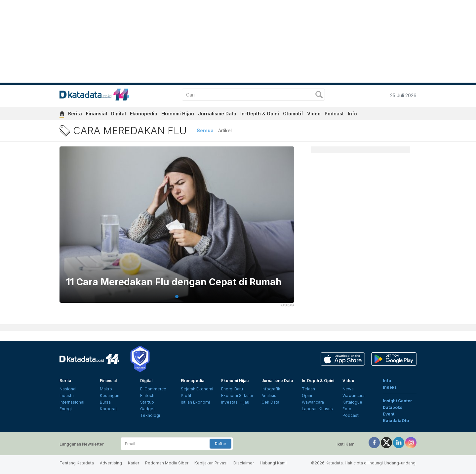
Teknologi (150, 415)
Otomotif (293, 114)
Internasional (72, 402)
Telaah (308, 389)
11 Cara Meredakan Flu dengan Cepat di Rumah (174, 282)
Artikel (225, 130)
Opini (307, 395)
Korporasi (109, 409)
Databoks (393, 407)
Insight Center (397, 401)
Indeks (390, 387)
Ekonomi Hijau (178, 114)
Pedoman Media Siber (167, 463)
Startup (147, 402)
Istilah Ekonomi (195, 402)
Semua (205, 130)
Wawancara (313, 402)
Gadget (147, 409)
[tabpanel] (177, 229)
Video (314, 114)
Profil (186, 395)
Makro (106, 389)
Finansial (97, 114)
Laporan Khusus (317, 409)
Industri (67, 395)
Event (389, 414)
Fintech (147, 395)
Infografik (271, 389)
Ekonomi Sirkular (237, 395)
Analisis (269, 395)
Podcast (334, 114)
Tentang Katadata (77, 463)
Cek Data (270, 402)
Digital (119, 114)
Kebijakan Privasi (211, 463)
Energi (66, 409)
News (348, 389)
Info (352, 114)
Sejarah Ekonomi (197, 389)
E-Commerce (153, 389)
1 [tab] (177, 296)
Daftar (220, 444)
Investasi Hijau (235, 402)
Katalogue (352, 402)
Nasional (68, 389)
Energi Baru (232, 389)
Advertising (111, 463)
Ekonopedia (144, 114)
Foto (347, 409)
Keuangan (110, 395)
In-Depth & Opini (260, 114)
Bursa (105, 402)
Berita (75, 114)
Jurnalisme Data (217, 114)
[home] (62, 115)
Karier (134, 463)
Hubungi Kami (273, 463)
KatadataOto (396, 421)
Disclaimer (244, 463)
